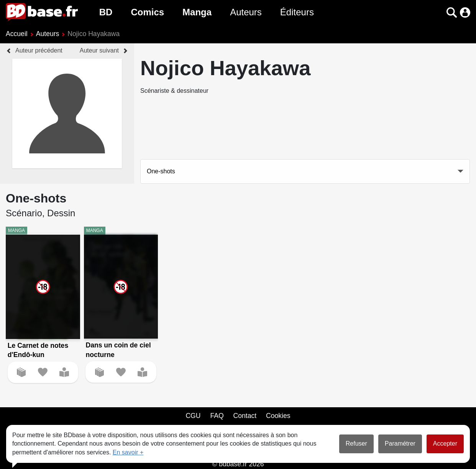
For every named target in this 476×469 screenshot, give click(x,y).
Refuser (356, 443)
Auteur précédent (39, 50)
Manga (197, 12)
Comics (147, 12)
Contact (245, 416)
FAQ (217, 416)
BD (106, 12)
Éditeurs (297, 12)
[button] (452, 12)
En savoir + (128, 452)
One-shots (161, 171)
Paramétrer (400, 443)
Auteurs (246, 12)
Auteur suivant (99, 50)
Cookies (278, 416)
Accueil (17, 34)
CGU (193, 416)
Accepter (445, 443)
